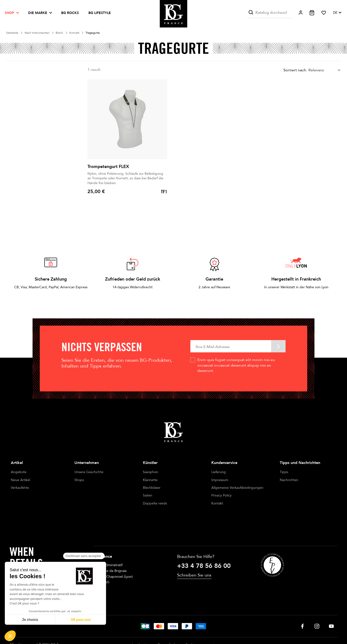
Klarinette (150, 480)
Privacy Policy (221, 495)
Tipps (284, 472)
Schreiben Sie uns (194, 557)
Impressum (220, 480)
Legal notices (141, 627)
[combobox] (325, 70)
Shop (10, 13)
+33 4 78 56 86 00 (204, 548)
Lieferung (219, 472)
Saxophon (150, 472)
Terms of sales (168, 627)
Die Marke (38, 13)
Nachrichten (289, 480)
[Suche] (270, 13)
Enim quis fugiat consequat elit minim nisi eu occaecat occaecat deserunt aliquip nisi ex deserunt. (236, 365)
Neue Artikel (20, 480)
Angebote (19, 472)
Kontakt (217, 503)
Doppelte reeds (155, 503)
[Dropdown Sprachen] (337, 13)
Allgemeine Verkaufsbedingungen (237, 488)
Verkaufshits (20, 488)
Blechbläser (152, 488)
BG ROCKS (70, 13)
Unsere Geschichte (89, 472)
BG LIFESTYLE (100, 13)
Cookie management (200, 627)
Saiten (148, 495)
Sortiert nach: (295, 70)
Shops (79, 480)
